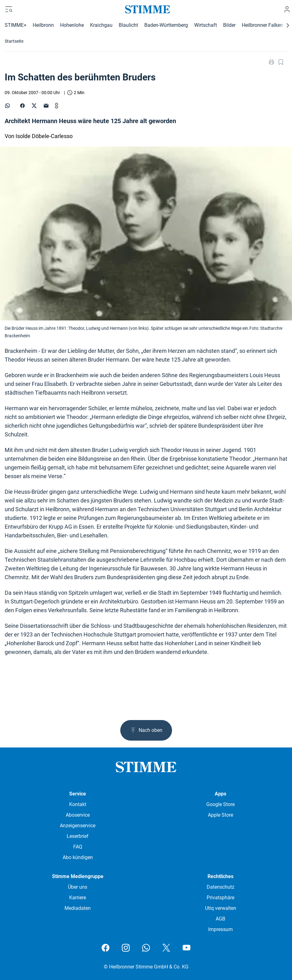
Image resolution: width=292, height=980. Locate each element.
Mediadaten (78, 908)
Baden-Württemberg (166, 25)
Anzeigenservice (78, 826)
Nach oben (146, 730)
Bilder (229, 25)
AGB (220, 919)
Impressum (220, 929)
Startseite (14, 41)
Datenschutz (220, 887)
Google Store (220, 804)
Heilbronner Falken (262, 25)
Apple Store (220, 815)
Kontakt (78, 804)
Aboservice (78, 815)
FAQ (78, 847)
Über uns (78, 887)
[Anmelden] (287, 9)
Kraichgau (101, 25)
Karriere (78, 898)
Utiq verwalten (221, 908)
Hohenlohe (72, 25)
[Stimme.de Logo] (146, 9)
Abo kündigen (78, 857)
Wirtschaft (206, 25)
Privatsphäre (220, 898)
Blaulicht (128, 25)
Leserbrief (78, 836)
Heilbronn (43, 25)
